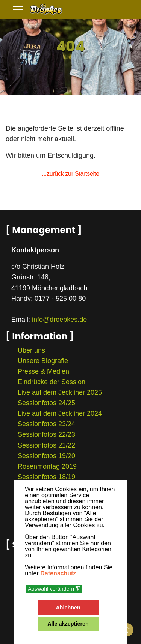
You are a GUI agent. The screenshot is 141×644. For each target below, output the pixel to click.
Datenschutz (58, 573)
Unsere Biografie (43, 361)
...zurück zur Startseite (71, 174)
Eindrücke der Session (52, 382)
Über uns (31, 350)
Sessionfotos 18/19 (46, 477)
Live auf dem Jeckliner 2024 (60, 413)
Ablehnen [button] (68, 608)
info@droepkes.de (59, 320)
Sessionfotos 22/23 (46, 434)
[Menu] (18, 9)
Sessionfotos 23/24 (46, 424)
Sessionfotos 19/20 (46, 456)
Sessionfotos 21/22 (46, 445)
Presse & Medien (43, 371)
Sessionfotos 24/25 (46, 403)
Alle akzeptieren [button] (68, 624)
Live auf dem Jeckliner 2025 (60, 392)
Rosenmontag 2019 (47, 466)
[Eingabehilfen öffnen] (127, 630)
